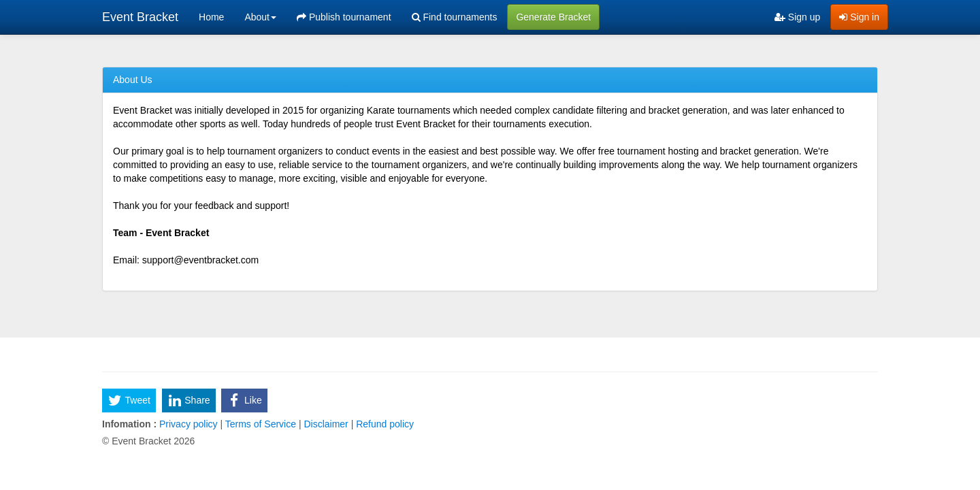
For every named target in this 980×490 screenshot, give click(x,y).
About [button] (260, 17)
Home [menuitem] (211, 17)
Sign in (859, 17)
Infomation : (129, 424)
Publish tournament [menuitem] (344, 17)
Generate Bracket (553, 17)
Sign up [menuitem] (797, 17)
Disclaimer (326, 424)
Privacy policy (188, 424)
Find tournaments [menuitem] (455, 17)
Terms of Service (261, 424)
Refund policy (383, 424)
